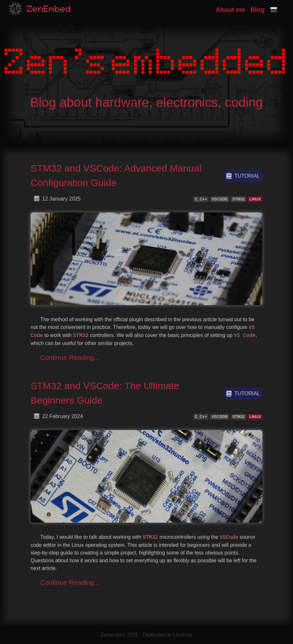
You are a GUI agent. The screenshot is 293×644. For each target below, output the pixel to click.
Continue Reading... (70, 357)
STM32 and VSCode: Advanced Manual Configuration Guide (116, 175)
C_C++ (201, 199)
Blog (258, 10)
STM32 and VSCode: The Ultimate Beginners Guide (105, 393)
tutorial (243, 176)
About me (230, 10)
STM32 (238, 199)
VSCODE (220, 199)
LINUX (255, 199)
